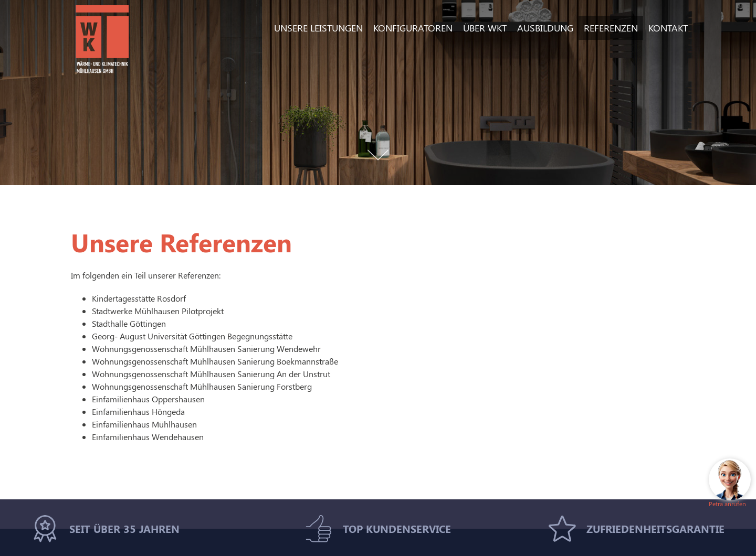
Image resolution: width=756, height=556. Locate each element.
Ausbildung (545, 28)
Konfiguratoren (413, 28)
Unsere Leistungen (318, 28)
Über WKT (485, 28)
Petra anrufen (727, 504)
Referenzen (611, 28)
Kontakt (668, 28)
